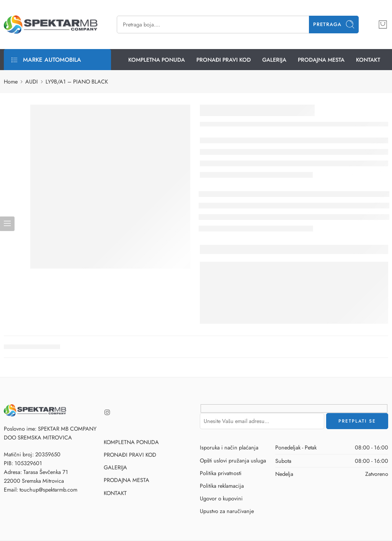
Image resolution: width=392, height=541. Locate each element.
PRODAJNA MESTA (321, 60)
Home (11, 81)
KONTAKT (368, 60)
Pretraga (334, 24)
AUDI (32, 81)
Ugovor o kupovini (221, 498)
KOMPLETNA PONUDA (157, 60)
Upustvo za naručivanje (227, 511)
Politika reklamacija (222, 486)
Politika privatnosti (221, 473)
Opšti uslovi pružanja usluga (233, 460)
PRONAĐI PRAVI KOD (224, 60)
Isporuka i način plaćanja (229, 447)
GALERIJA (274, 60)
